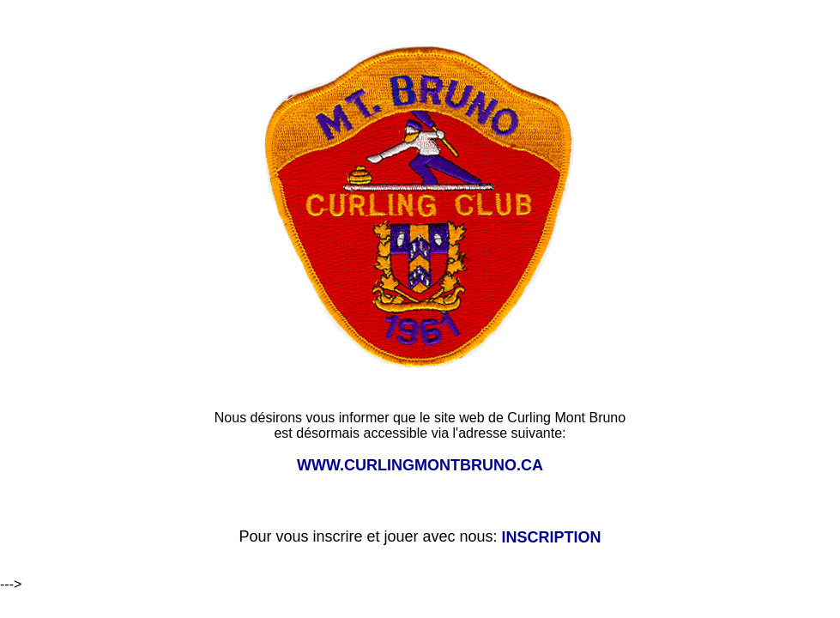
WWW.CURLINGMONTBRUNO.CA (420, 465)
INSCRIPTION (552, 537)
